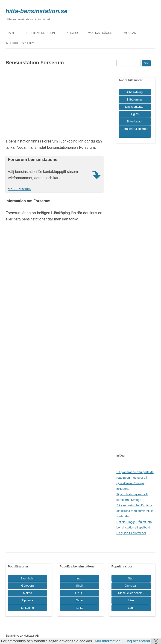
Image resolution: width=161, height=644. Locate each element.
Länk (131, 600)
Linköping (28, 608)
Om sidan (129, 33)
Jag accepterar (138, 641)
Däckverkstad (134, 107)
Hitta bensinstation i (41, 33)
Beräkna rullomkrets (135, 129)
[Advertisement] (54, 104)
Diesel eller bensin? (131, 593)
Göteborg (27, 586)
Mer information (108, 641)
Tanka (79, 608)
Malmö (28, 593)
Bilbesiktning (134, 92)
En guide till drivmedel (131, 533)
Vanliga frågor (100, 33)
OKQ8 (79, 593)
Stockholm (28, 578)
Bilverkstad (134, 121)
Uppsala (28, 600)
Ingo (79, 578)
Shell (79, 586)
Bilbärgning (134, 99)
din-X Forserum (19, 189)
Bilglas (134, 114)
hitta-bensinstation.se (37, 11)
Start (10, 33)
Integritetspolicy (20, 43)
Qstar (79, 600)
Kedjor (72, 33)
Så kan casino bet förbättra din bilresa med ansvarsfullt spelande (135, 511)
